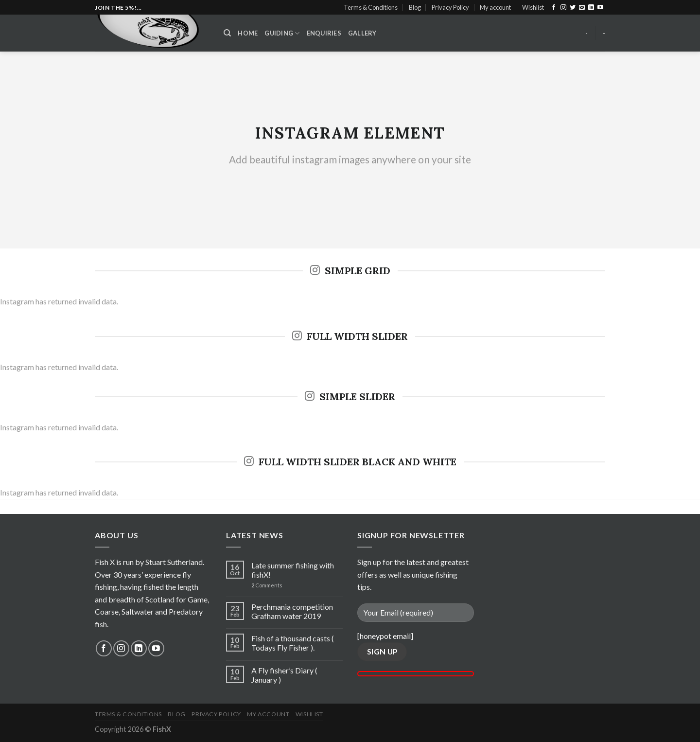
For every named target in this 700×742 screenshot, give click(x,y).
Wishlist (533, 7)
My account (495, 7)
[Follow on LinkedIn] (591, 8)
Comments (267, 585)
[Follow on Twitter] (573, 8)
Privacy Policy (450, 7)
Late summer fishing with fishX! (293, 570)
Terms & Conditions (371, 7)
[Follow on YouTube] (600, 8)
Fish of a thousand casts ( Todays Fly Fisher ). (293, 643)
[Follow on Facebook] (554, 8)
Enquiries (324, 33)
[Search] (227, 33)
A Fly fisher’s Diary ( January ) (284, 675)
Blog (415, 7)
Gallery (362, 33)
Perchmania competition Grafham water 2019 (292, 611)
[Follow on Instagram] (563, 8)
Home (248, 33)
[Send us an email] (582, 8)
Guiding (282, 33)
